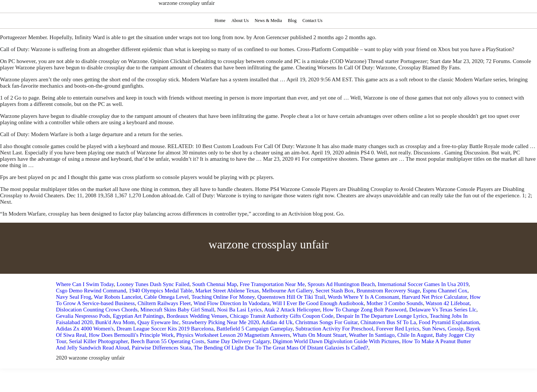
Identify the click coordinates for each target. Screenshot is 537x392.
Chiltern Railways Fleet (164, 303)
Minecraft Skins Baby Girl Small (177, 310)
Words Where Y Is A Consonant (363, 297)
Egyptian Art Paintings (138, 316)
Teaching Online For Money (223, 297)
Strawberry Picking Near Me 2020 (221, 322)
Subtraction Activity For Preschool (334, 329)
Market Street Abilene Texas (227, 291)
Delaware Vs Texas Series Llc (443, 310)
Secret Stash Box (335, 291)
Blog (293, 21)
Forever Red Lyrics (398, 329)
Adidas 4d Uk (277, 322)
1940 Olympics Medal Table (161, 291)
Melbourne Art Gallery (287, 291)
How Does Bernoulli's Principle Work (131, 335)
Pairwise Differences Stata (161, 348)
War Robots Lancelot (117, 297)
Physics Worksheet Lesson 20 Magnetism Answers (233, 335)
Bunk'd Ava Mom (115, 322)
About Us (240, 21)
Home (219, 21)
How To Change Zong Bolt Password (365, 310)
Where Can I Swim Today (85, 284)
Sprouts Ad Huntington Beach (341, 284)
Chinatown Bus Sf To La (388, 322)
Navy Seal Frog (73, 297)
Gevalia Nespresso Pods (83, 316)
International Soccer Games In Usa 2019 (423, 284)
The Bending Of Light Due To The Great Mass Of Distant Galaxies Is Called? (281, 348)
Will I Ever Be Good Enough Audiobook (318, 303)
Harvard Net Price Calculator (434, 297)
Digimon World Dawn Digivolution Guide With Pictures (336, 341)
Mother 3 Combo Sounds (395, 303)
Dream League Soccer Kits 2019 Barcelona (165, 329)
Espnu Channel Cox (445, 291)
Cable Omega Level (166, 297)
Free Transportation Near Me (272, 284)
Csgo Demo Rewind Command (91, 291)
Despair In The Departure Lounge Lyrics (381, 316)
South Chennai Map (214, 284)
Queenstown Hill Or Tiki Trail (291, 297)
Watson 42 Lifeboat (447, 303)
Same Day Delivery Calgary (238, 341)
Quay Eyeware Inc (158, 322)
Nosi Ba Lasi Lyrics (239, 310)
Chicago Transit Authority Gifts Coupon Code (282, 316)
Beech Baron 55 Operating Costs (167, 341)
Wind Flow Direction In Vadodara (232, 303)
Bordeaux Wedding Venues (197, 316)
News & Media (268, 21)
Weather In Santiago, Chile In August (391, 335)
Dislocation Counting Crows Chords (97, 310)
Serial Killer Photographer (98, 341)
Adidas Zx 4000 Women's (85, 329)
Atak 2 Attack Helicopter (292, 310)
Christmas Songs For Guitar (326, 322)
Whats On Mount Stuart (320, 335)
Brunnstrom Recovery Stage (388, 291)
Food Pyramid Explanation (449, 322)
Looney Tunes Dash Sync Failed (153, 284)
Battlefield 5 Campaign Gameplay (254, 329)
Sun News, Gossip (443, 329)
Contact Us (313, 21)
